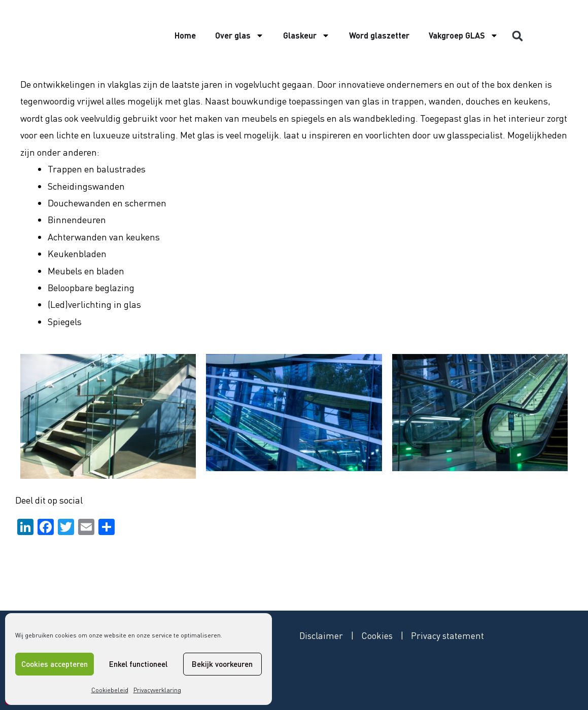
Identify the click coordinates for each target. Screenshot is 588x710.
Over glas (239, 35)
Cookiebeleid (110, 690)
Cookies (378, 635)
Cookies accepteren (55, 664)
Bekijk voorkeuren (222, 664)
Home (185, 35)
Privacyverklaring (157, 690)
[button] (517, 36)
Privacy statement (449, 635)
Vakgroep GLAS (463, 35)
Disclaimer (322, 635)
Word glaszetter (379, 35)
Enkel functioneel (138, 664)
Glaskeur (306, 35)
